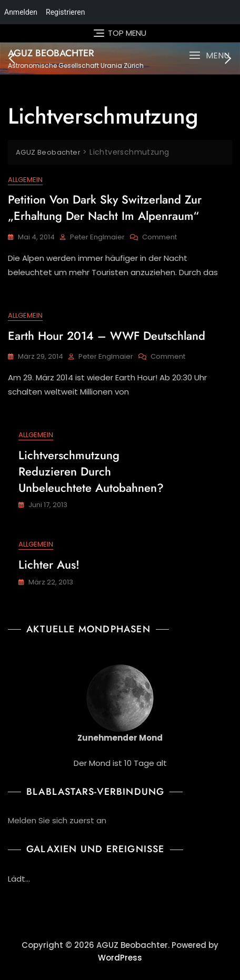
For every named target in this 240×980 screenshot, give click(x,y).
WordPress (120, 958)
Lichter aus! (49, 564)
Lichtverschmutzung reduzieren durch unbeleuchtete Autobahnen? (91, 471)
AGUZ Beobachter (51, 53)
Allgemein (25, 180)
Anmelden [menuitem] (21, 12)
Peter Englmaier (97, 237)
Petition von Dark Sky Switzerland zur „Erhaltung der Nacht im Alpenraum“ (105, 208)
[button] (209, 55)
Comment (159, 238)
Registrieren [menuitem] (65, 12)
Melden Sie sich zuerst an (57, 820)
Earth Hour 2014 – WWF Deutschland (107, 336)
